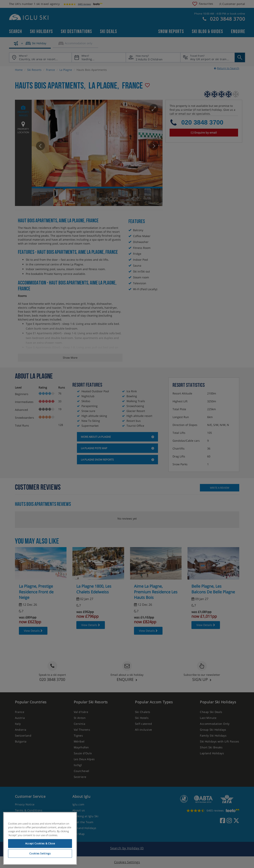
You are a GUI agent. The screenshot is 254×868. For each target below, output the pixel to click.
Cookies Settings (40, 853)
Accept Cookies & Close (40, 843)
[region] (40, 838)
